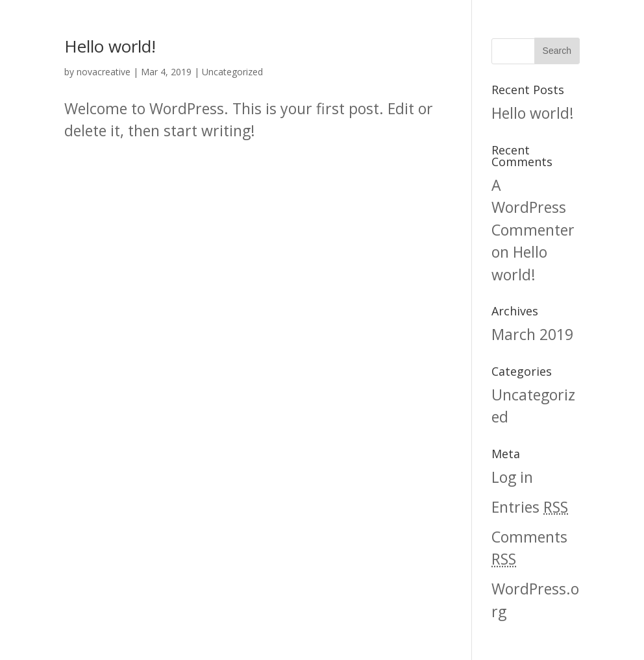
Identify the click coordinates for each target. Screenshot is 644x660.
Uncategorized (232, 72)
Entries (530, 507)
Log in (512, 477)
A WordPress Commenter (533, 207)
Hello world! (110, 46)
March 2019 (532, 334)
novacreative (104, 72)
